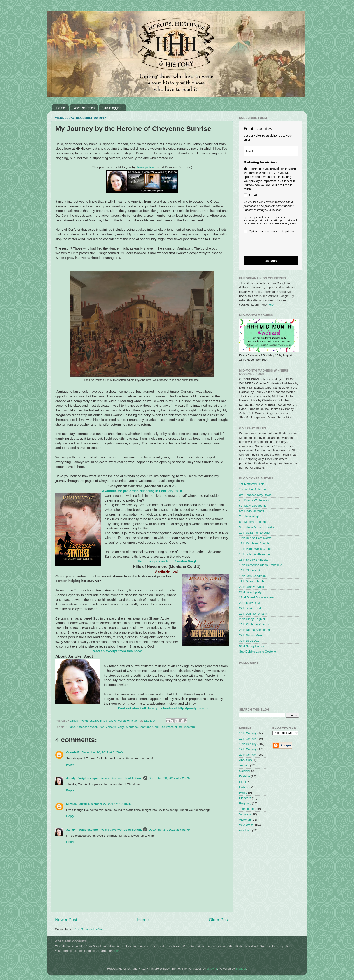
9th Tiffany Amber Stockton (257, 527)
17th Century (248, 739)
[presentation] (267, 245)
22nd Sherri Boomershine (256, 597)
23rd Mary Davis (250, 603)
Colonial (245, 771)
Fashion (245, 776)
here (271, 305)
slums (178, 727)
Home (61, 108)
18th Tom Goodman (252, 576)
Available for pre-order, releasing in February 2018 (142, 491)
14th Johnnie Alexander (255, 554)
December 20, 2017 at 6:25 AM (103, 752)
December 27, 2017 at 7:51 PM (170, 830)
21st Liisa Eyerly (250, 592)
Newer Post (66, 920)
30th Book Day (249, 641)
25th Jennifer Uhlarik (253, 614)
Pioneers (245, 798)
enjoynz (212, 969)
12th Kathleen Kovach (254, 543)
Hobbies (245, 787)
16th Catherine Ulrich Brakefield (261, 565)
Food (243, 782)
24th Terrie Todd (250, 608)
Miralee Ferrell (77, 804)
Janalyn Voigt (147, 167)
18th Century (248, 744)
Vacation (245, 814)
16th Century (248, 733)
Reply (70, 765)
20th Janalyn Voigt (252, 587)
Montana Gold (149, 727)
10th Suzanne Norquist (255, 533)
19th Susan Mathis (252, 581)
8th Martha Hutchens (253, 522)
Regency (245, 803)
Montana (132, 727)
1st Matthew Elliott (252, 484)
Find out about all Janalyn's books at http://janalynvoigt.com (166, 708)
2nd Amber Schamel (253, 489)
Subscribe (271, 261)
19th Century (248, 749)
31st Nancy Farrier (252, 646)
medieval (245, 830)
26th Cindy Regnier (252, 619)
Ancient (244, 765)
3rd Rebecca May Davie (255, 495)
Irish (102, 727)
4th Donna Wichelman (254, 500)
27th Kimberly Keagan (254, 624)
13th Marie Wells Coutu (255, 549)
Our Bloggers (112, 108)
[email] (271, 151)
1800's (70, 727)
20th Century (248, 755)
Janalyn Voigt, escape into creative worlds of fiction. (104, 778)
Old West (167, 727)
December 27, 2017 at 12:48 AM (110, 804)
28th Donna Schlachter (255, 630)
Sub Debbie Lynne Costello (257, 651)
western (190, 727)
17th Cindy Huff (250, 570)
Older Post (219, 920)
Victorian (245, 820)
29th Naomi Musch (252, 635)
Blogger (241, 969)
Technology (247, 809)
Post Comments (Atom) (90, 929)
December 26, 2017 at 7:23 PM (170, 778)
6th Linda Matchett (252, 511)
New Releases (84, 108)
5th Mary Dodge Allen (254, 506)
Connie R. (73, 752)
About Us (245, 760)
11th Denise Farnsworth (255, 538)
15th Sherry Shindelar (254, 560)
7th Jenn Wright (250, 516)
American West (87, 727)
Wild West (246, 825)
